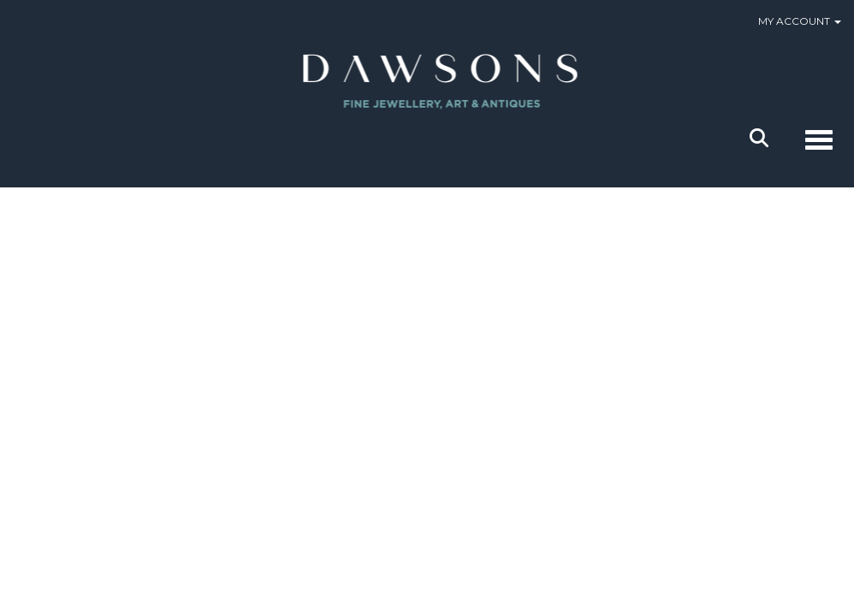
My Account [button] (800, 21)
